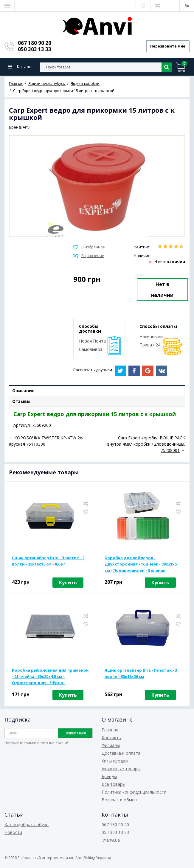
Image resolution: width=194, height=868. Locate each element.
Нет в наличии (162, 290)
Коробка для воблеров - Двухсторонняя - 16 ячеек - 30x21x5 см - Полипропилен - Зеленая (141, 564)
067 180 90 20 (35, 43)
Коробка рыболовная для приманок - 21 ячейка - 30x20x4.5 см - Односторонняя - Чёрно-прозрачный (50, 677)
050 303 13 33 (35, 49)
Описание (23, 391)
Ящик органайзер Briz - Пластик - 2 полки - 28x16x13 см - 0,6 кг (48, 561)
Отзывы (21, 401)
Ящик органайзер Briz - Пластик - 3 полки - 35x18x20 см (141, 673)
